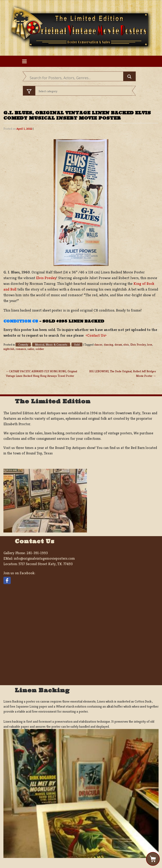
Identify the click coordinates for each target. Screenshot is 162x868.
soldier (40, 349)
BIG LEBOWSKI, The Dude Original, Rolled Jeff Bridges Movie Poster (123, 374)
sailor (31, 349)
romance (21, 349)
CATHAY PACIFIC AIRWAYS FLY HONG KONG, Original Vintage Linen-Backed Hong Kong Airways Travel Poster (42, 374)
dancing (108, 345)
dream (118, 345)
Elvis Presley (46, 278)
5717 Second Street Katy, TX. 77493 (46, 564)
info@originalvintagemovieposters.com (44, 558)
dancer (98, 345)
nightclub (9, 349)
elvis (126, 345)
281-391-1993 (37, 553)
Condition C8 (21, 321)
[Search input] (76, 78)
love (150, 345)
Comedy (23, 345)
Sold (77, 345)
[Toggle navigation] (24, 61)
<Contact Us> (96, 335)
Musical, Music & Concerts (51, 345)
